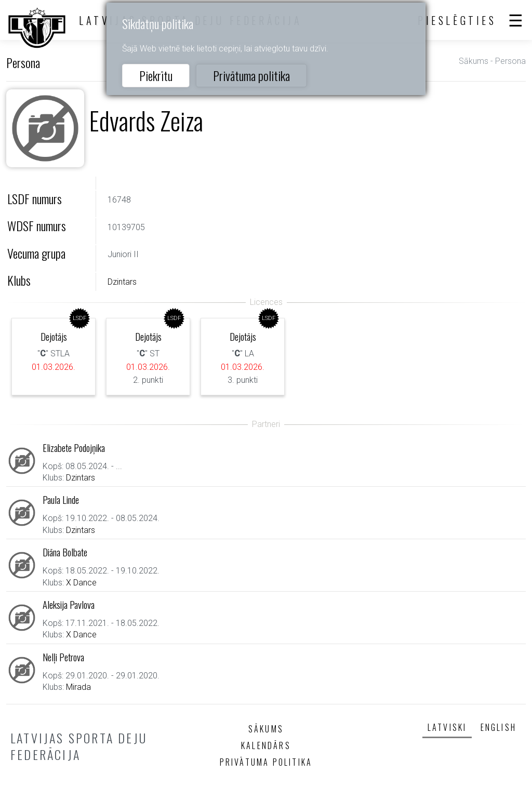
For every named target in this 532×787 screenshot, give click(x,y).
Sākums (474, 61)
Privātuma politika (251, 75)
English (498, 727)
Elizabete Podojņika (74, 448)
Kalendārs (266, 745)
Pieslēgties (457, 20)
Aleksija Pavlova (69, 604)
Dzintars (122, 282)
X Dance (81, 583)
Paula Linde (61, 499)
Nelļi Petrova (63, 657)
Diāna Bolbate (65, 552)
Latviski (447, 727)
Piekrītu (156, 75)
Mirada (78, 687)
